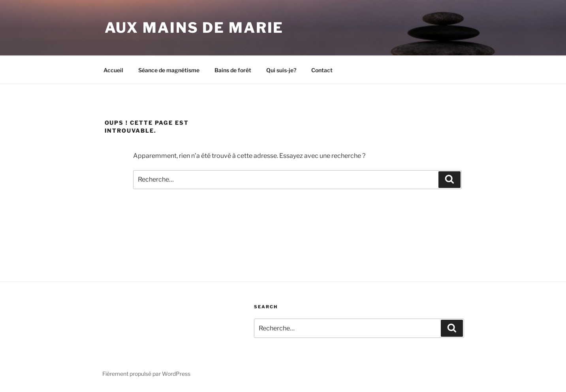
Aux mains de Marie (194, 28)
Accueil (113, 70)
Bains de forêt (233, 70)
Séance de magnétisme (169, 70)
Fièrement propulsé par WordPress (146, 374)
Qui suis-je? (281, 70)
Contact (322, 70)
